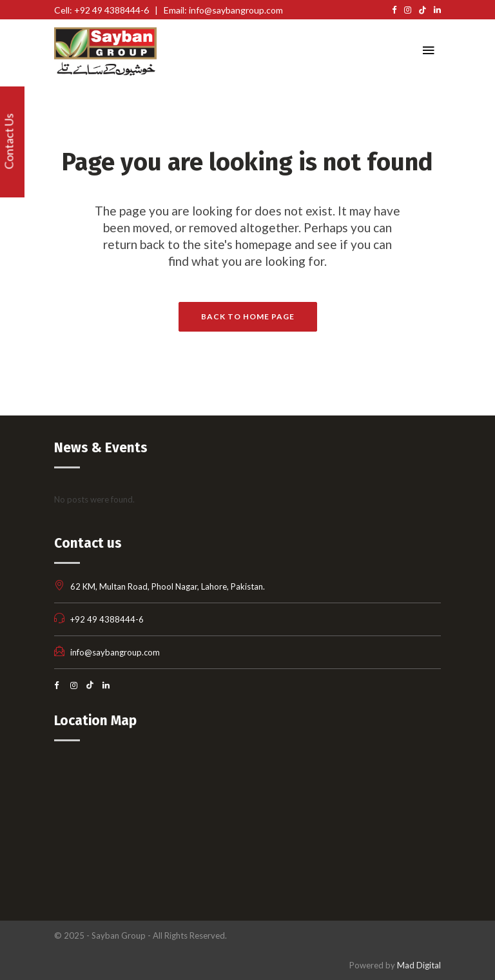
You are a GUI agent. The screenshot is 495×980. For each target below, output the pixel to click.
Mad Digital (419, 965)
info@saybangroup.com (115, 652)
